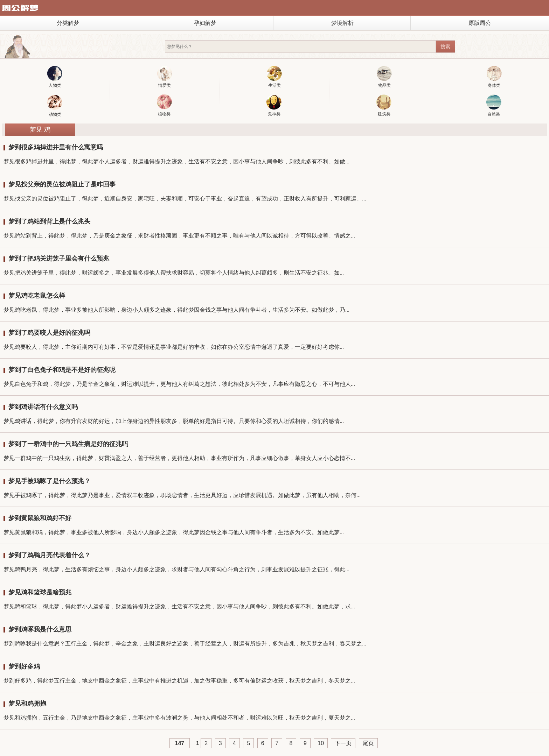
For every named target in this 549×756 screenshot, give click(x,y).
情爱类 (165, 77)
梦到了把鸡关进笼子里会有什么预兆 (59, 259)
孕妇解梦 (205, 23)
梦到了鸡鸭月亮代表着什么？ (49, 555)
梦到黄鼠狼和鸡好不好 (40, 518)
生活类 (274, 77)
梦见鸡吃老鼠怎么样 (37, 296)
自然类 (494, 105)
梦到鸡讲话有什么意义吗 (43, 407)
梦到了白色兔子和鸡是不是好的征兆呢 (62, 370)
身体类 (494, 77)
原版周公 (480, 23)
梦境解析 (342, 23)
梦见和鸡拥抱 (27, 704)
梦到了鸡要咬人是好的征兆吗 (49, 333)
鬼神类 (274, 105)
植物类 (164, 105)
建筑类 (384, 105)
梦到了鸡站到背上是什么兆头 (49, 221)
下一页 (343, 743)
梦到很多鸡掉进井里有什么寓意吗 (56, 147)
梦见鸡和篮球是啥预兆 (40, 592)
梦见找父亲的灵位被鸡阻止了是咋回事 (62, 184)
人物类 (55, 77)
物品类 (384, 77)
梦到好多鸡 (24, 666)
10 (321, 743)
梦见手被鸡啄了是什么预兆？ (49, 481)
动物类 (55, 106)
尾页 (368, 743)
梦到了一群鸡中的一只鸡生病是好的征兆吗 (68, 444)
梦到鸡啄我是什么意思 (40, 629)
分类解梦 (68, 23)
